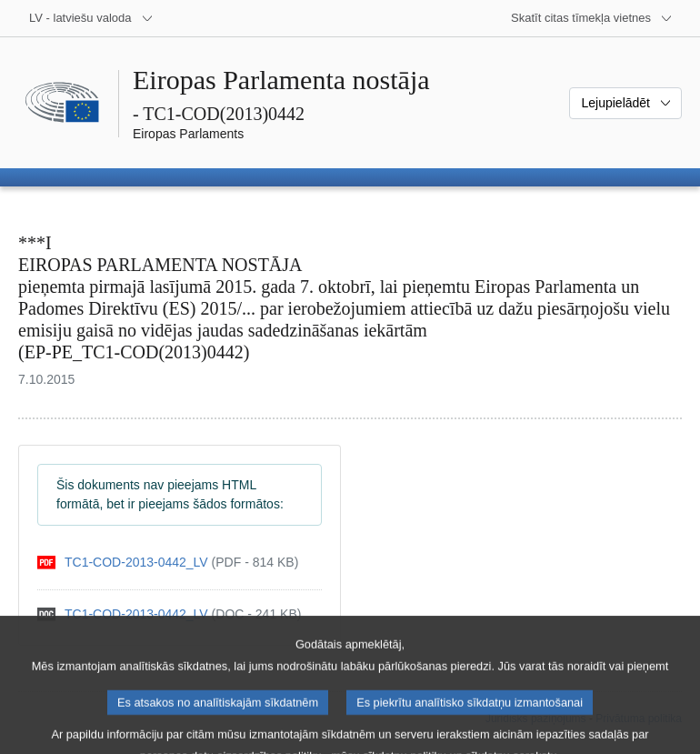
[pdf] (168, 563)
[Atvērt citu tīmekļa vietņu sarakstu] (592, 18)
